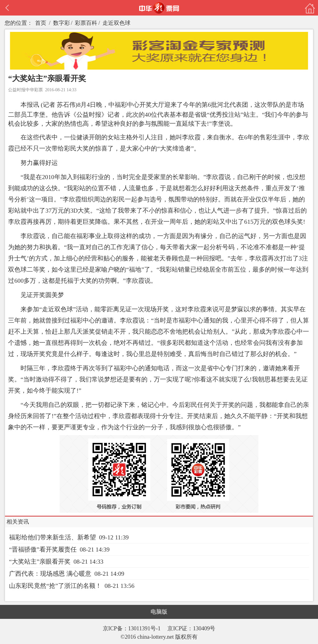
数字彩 (61, 23)
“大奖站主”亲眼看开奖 (40, 561)
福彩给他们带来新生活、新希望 (52, 537)
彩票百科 (86, 23)
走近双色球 (116, 23)
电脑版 (159, 612)
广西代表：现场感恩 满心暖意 (50, 574)
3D (74, 210)
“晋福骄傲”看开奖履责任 (43, 549)
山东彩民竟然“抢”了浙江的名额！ (55, 586)
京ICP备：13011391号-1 (132, 628)
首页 (41, 23)
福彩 (121, 105)
